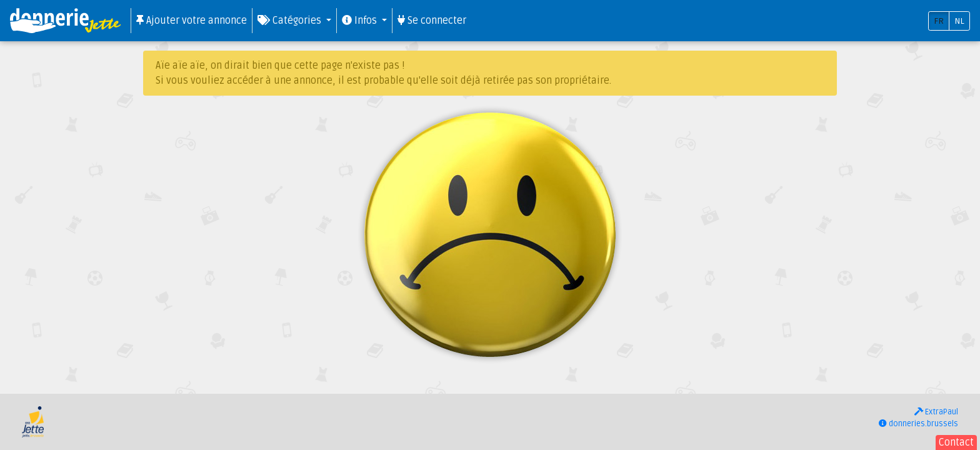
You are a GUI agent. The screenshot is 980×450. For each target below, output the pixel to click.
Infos (361, 21)
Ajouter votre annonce (192, 21)
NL (959, 21)
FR (939, 21)
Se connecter (432, 21)
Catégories (291, 21)
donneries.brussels (918, 424)
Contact (956, 442)
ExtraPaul (936, 412)
